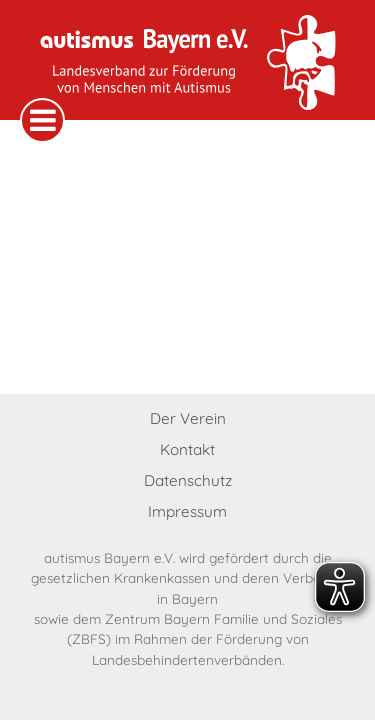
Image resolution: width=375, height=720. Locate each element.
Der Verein (188, 418)
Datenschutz (188, 480)
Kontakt (187, 449)
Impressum (187, 511)
